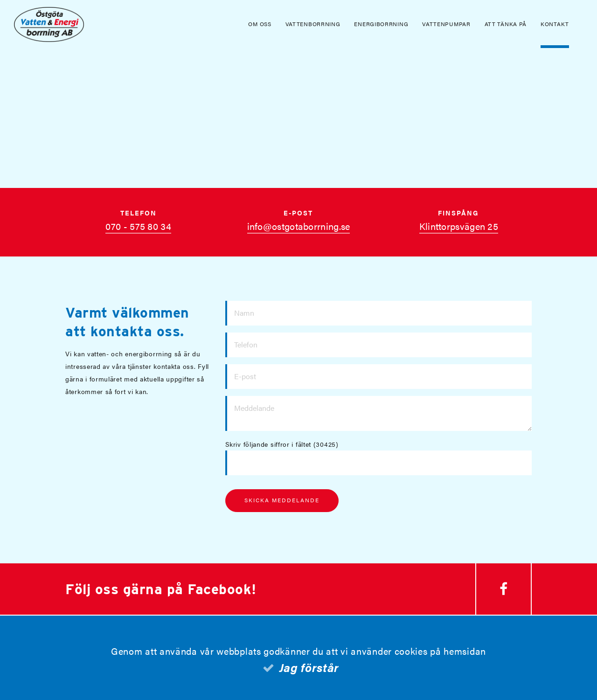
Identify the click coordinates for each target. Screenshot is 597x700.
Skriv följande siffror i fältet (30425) (282, 444)
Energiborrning (381, 24)
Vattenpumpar (446, 24)
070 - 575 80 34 (138, 226)
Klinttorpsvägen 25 (459, 226)
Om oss (260, 24)
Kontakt (555, 24)
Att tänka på (506, 24)
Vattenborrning (313, 24)
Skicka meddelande (282, 500)
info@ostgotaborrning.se (299, 226)
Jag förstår (309, 667)
